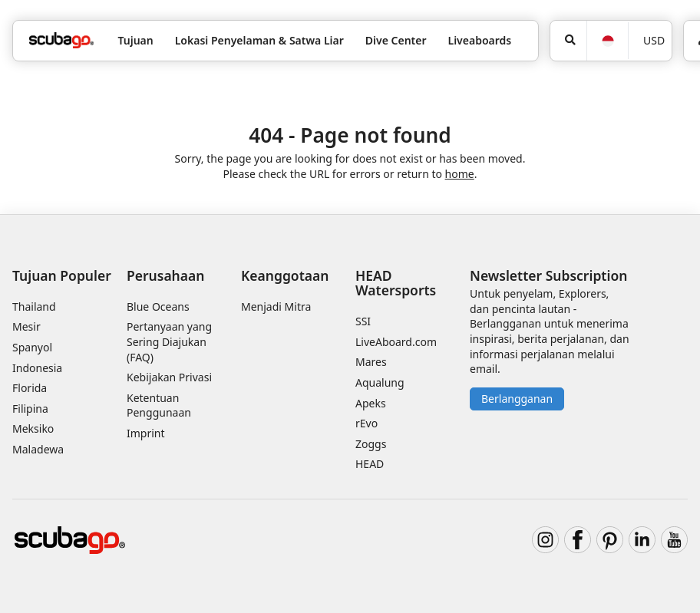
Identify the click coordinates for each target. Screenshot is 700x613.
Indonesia (37, 368)
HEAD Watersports (396, 283)
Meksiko (33, 428)
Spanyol (32, 347)
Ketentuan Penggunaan (159, 405)
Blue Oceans (158, 306)
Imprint (146, 433)
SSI (363, 321)
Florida (30, 388)
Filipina (30, 409)
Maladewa (38, 449)
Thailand (34, 306)
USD (654, 40)
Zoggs (371, 444)
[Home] (61, 40)
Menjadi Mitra (276, 306)
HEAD (370, 464)
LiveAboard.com (396, 342)
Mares (371, 362)
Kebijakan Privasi (169, 377)
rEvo (367, 423)
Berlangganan (517, 399)
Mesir (26, 326)
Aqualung (380, 382)
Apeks (371, 403)
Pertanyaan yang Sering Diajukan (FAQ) (169, 341)
